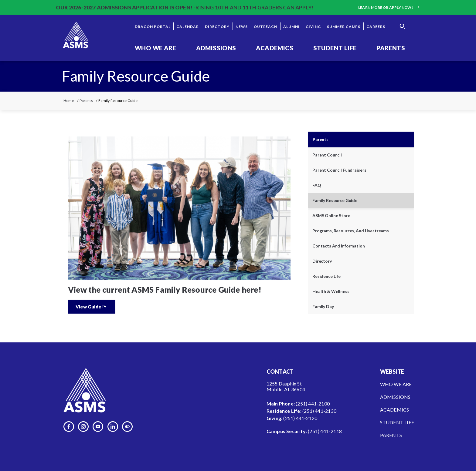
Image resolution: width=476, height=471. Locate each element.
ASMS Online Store (331, 215)
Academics (275, 48)
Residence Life (326, 276)
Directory (217, 27)
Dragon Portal (153, 27)
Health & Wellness (331, 291)
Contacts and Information (339, 246)
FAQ (317, 185)
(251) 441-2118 (325, 431)
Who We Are (155, 48)
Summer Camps (344, 27)
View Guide (88, 307)
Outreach (266, 27)
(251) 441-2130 (319, 411)
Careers (376, 27)
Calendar (188, 27)
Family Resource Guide (335, 200)
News (242, 27)
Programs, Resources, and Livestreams (351, 231)
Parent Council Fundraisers (339, 170)
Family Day (323, 306)
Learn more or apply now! (389, 7)
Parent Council (327, 155)
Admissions (216, 48)
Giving (313, 27)
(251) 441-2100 (313, 404)
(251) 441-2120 (300, 418)
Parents (391, 48)
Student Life (335, 48)
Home (69, 101)
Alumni (291, 27)
